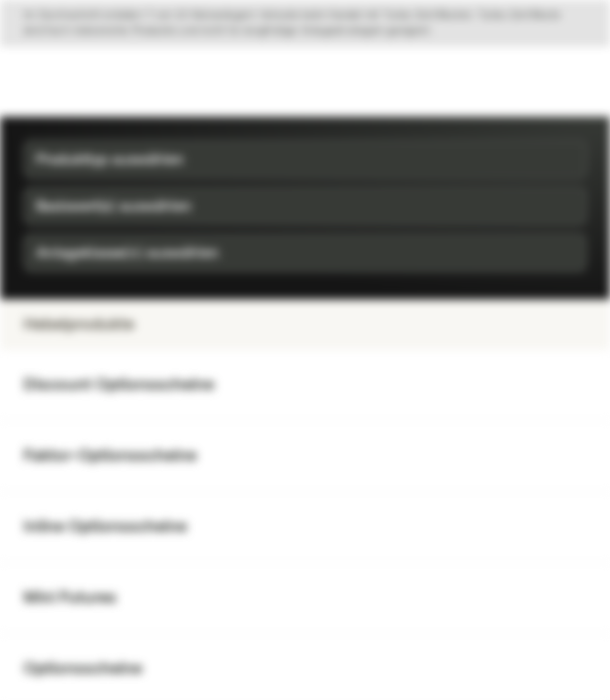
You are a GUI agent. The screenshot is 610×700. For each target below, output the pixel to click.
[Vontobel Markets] (76, 82)
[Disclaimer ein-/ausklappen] (305, 23)
